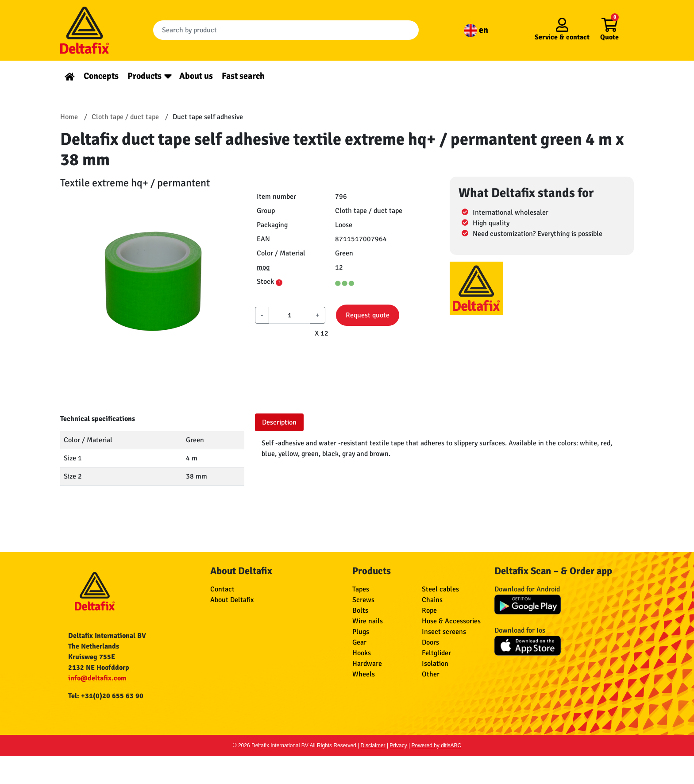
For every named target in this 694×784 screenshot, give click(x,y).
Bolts (360, 610)
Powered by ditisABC (437, 745)
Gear (359, 642)
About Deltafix (232, 600)
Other (431, 674)
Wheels (364, 674)
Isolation (435, 664)
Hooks (362, 653)
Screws (363, 600)
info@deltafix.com (97, 678)
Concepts (101, 76)
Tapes (361, 589)
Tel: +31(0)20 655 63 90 (106, 696)
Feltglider (436, 653)
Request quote (368, 315)
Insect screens (444, 632)
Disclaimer (373, 745)
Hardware (367, 664)
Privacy (398, 745)
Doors (430, 642)
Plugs (361, 632)
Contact (222, 589)
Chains (432, 600)
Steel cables (440, 589)
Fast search (243, 76)
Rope (429, 610)
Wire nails (368, 621)
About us (196, 76)
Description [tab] (279, 422)
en (476, 30)
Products (145, 76)
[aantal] (289, 315)
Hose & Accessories (451, 621)
